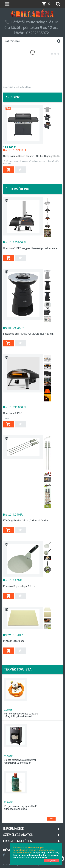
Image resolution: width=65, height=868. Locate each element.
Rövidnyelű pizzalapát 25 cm (19, 586)
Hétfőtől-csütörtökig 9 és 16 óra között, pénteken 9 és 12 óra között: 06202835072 (31, 28)
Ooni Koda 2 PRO (13, 413)
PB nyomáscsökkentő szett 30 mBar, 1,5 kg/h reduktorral (21, 715)
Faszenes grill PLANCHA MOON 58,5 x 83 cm (28, 334)
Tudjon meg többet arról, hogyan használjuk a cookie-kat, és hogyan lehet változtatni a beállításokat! (36, 855)
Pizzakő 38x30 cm (13, 641)
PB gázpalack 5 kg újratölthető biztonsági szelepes (21, 808)
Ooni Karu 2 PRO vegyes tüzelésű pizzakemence (30, 248)
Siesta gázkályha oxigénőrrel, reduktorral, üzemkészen (20, 761)
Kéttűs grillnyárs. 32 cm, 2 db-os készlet (25, 521)
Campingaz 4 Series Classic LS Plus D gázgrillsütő (31, 156)
